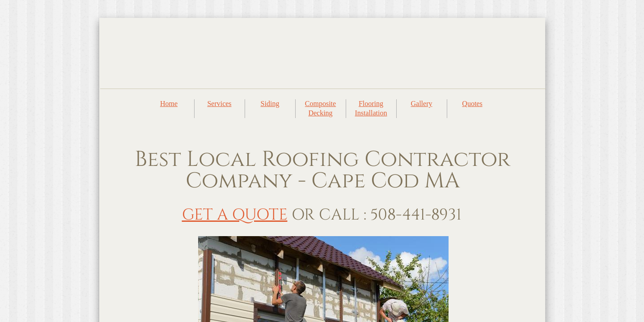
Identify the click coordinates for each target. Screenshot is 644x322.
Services (219, 104)
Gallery (422, 104)
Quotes (472, 104)
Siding (270, 104)
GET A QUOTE (235, 215)
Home (169, 104)
